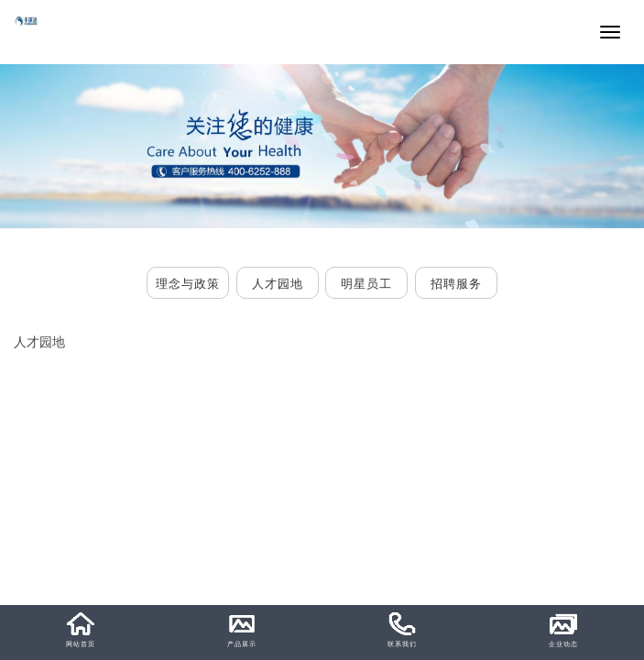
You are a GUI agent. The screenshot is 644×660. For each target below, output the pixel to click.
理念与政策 (188, 284)
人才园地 (278, 284)
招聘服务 (456, 284)
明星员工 (366, 284)
